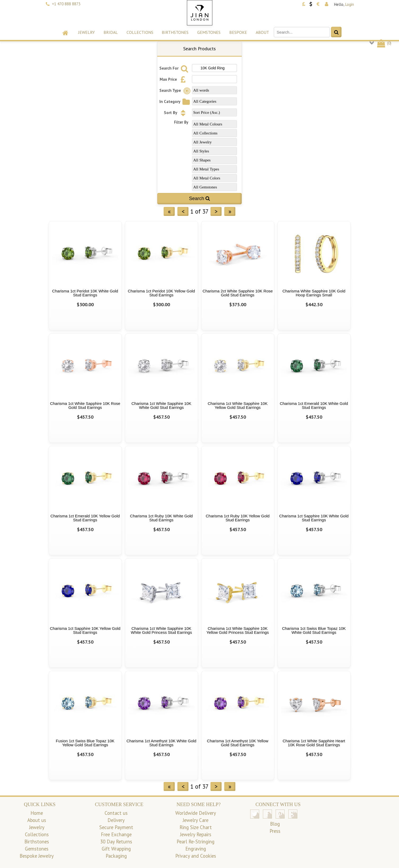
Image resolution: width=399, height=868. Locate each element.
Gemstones (209, 32)
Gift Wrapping (116, 849)
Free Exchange (116, 834)
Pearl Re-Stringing (196, 842)
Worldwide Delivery (196, 813)
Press (275, 831)
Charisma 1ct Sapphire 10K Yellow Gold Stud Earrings (85, 630)
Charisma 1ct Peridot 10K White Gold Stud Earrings (85, 293)
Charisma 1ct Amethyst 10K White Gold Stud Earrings (161, 743)
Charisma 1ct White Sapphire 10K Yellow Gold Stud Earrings (238, 405)
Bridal (111, 32)
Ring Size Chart (196, 827)
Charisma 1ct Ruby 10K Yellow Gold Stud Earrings (238, 518)
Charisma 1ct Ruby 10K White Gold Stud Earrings (161, 518)
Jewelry (86, 32)
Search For (175, 68)
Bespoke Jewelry (37, 856)
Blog (275, 824)
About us (37, 820)
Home (37, 813)
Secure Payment (116, 827)
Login (350, 4)
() (384, 43)
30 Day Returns (116, 842)
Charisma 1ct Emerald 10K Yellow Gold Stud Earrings (85, 518)
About (262, 32)
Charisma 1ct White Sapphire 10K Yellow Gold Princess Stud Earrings (238, 630)
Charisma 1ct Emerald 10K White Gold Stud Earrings (314, 405)
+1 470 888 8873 (66, 4)
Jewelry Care (196, 820)
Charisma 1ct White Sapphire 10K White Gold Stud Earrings (162, 405)
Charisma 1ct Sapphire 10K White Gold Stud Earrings (314, 518)
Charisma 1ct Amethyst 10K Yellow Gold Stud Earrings (238, 743)
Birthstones (175, 32)
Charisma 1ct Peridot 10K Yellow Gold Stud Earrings (161, 293)
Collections (140, 32)
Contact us (116, 813)
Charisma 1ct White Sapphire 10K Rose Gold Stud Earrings (85, 405)
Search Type (176, 90)
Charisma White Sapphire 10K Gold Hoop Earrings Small (314, 293)
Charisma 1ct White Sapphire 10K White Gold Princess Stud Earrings (161, 630)
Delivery (116, 820)
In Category (175, 101)
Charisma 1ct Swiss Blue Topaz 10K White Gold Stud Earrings (314, 630)
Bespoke (238, 32)
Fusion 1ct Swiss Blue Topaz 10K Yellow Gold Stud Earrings (85, 743)
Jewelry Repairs (196, 834)
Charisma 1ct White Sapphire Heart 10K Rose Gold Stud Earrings (314, 743)
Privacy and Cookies (196, 856)
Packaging (116, 856)
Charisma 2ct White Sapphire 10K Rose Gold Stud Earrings (238, 293)
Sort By (176, 113)
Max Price (174, 79)
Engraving (196, 849)
